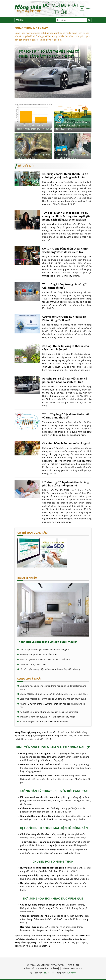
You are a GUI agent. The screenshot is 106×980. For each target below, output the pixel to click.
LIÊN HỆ (55, 968)
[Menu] (20, 20)
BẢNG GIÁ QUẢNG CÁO (36, 968)
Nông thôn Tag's (72, 968)
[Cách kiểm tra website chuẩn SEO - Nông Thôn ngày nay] (42, 567)
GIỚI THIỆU (73, 965)
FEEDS (89, 9)
